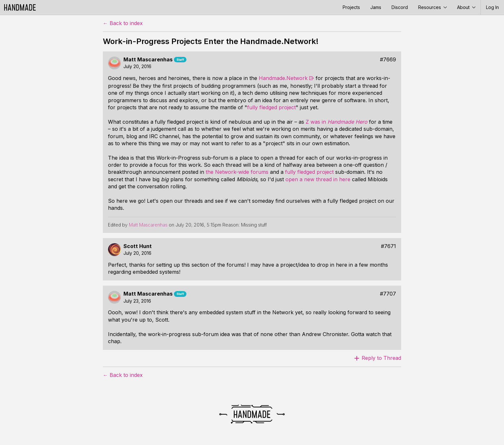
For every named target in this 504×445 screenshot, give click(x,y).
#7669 (388, 60)
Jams (376, 7)
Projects (351, 7)
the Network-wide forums (237, 172)
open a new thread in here (318, 179)
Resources (432, 7)
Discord (400, 7)
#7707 (388, 294)
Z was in (337, 122)
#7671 (388, 246)
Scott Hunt (138, 246)
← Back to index (123, 23)
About (466, 7)
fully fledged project (271, 107)
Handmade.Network (283, 78)
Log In (492, 7)
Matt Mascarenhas (148, 60)
